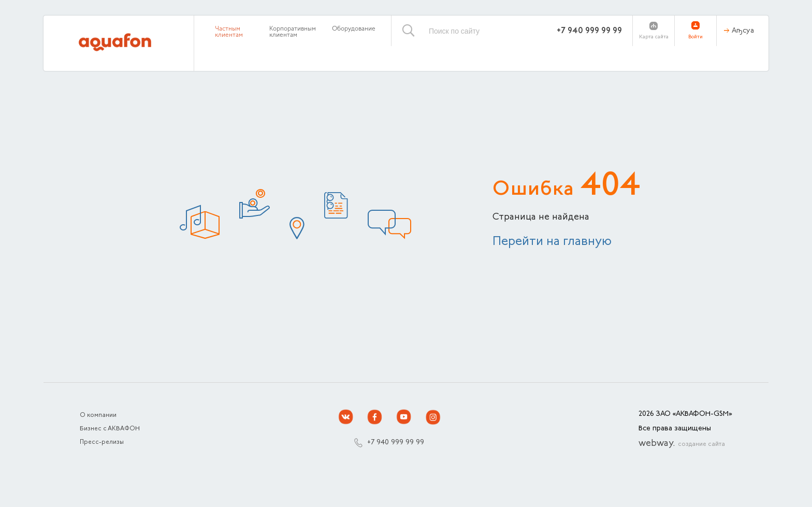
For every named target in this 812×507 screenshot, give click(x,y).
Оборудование (354, 29)
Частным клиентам (229, 32)
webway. (682, 444)
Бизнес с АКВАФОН (110, 429)
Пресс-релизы (102, 442)
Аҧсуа (743, 31)
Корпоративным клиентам (293, 32)
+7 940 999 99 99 (589, 31)
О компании (98, 415)
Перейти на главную (552, 242)
